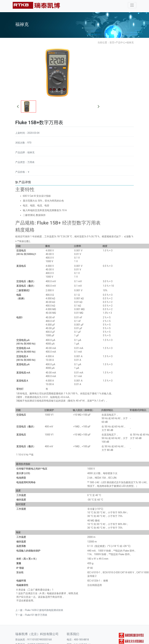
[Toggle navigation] (132, 5)
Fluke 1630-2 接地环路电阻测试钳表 (44, 610)
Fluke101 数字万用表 (36, 615)
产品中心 (121, 42)
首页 (112, 42)
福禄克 (130, 42)
